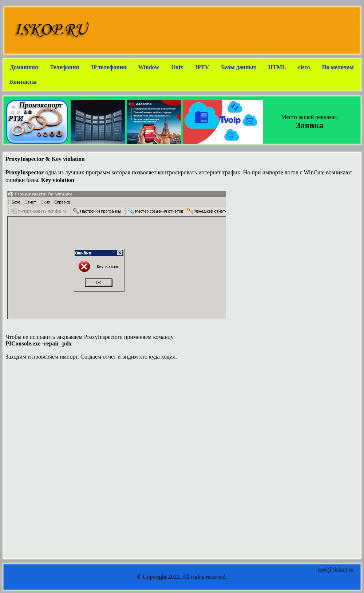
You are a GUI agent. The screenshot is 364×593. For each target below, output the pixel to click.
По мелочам (338, 67)
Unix (177, 67)
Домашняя (24, 67)
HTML (277, 67)
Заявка (310, 125)
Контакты (23, 82)
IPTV (202, 67)
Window (149, 67)
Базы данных (239, 67)
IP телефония (109, 67)
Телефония (65, 67)
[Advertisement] (182, 418)
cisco (304, 67)
